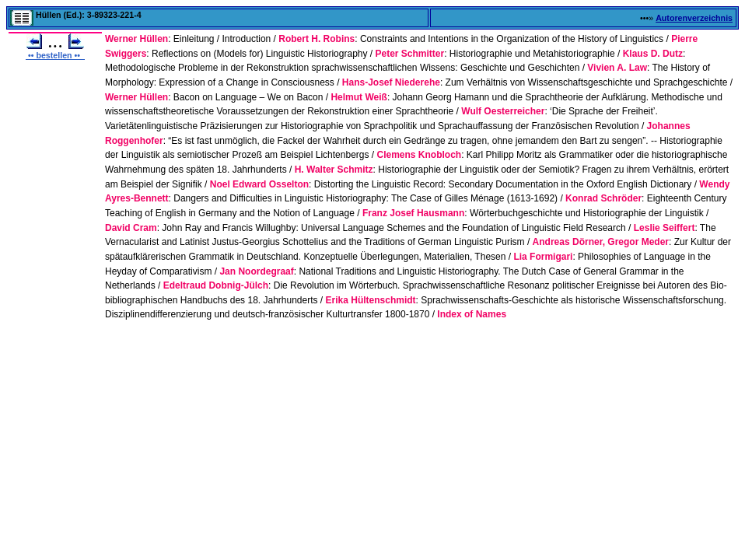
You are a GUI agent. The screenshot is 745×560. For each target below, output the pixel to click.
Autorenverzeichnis (694, 18)
